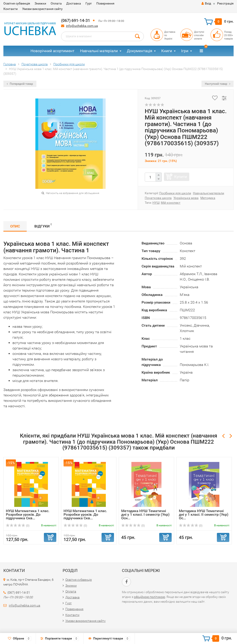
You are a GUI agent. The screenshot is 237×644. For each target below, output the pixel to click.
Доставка (74, 3)
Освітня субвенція (17, 3)
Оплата (56, 3)
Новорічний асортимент (52, 51)
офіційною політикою (149, 597)
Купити (181, 177)
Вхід (206, 3)
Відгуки (43, 226)
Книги (167, 51)
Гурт (89, 3)
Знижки (40, 3)
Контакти (11, 9)
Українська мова (186, 198)
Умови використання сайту (42, 9)
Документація (140, 51)
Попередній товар (20, 84)
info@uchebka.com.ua (82, 26)
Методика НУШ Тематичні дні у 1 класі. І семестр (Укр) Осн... (145, 514)
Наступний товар (218, 84)
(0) (18, 526)
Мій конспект (171, 203)
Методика (208, 198)
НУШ (156, 203)
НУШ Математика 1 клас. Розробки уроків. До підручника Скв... (28, 514)
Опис (15, 226)
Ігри (185, 51)
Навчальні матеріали (99, 51)
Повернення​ (105, 3)
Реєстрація (225, 3)
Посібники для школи (175, 193)
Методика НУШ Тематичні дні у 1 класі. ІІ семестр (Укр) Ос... (204, 514)
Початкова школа (158, 198)
